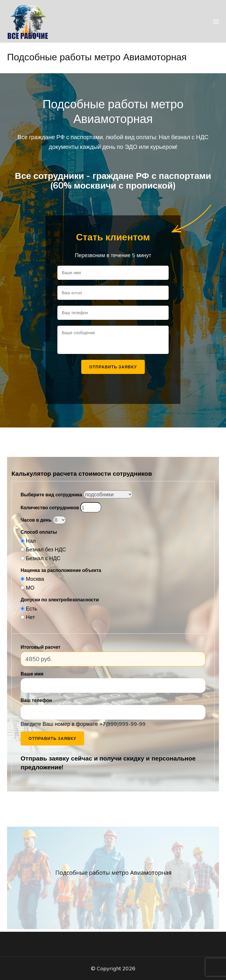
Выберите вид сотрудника (51, 495)
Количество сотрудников (50, 508)
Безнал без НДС (46, 549)
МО (30, 588)
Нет (30, 617)
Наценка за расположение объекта (61, 570)
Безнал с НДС (43, 558)
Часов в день (36, 520)
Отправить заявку (52, 738)
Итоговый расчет (40, 647)
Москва (35, 579)
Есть (31, 609)
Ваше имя (32, 674)
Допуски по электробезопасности (60, 600)
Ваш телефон (36, 700)
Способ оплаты (39, 532)
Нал (31, 541)
